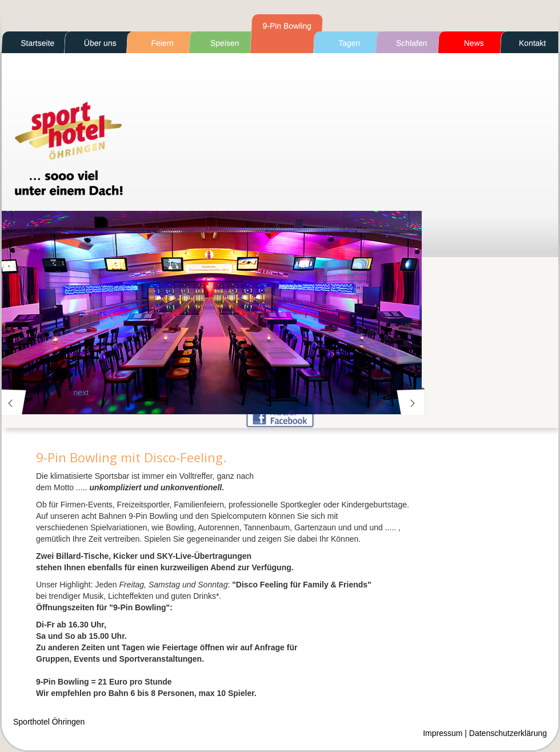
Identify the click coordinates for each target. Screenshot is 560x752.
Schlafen (412, 43)
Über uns (100, 43)
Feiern (163, 43)
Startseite (38, 43)
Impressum (443, 733)
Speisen (225, 43)
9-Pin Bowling (287, 26)
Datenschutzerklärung (508, 733)
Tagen (349, 43)
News (474, 43)
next (409, 402)
